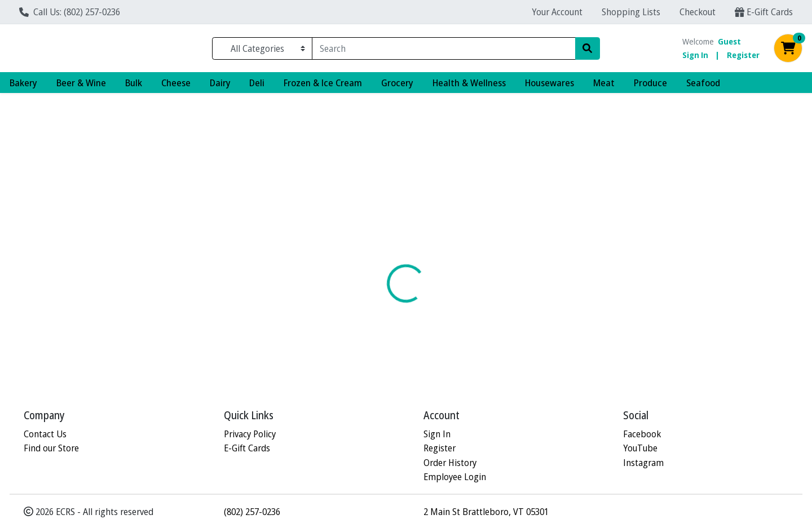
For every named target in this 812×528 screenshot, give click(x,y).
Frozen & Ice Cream (323, 87)
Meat (604, 87)
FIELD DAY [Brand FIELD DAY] (475, 316)
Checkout (698, 12)
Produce (650, 87)
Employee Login (455, 477)
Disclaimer (424, 228)
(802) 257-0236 (252, 511)
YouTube (640, 448)
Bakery (23, 87)
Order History (450, 462)
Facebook (642, 434)
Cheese (176, 87)
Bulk (134, 87)
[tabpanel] (575, 305)
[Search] (443, 51)
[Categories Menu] (262, 51)
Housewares (550, 87)
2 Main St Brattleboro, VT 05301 (486, 511)
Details (370, 228)
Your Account (557, 12)
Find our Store (51, 448)
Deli (257, 87)
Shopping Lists (631, 12)
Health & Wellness (469, 87)
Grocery (397, 87)
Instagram (643, 462)
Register (743, 57)
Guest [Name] (729, 43)
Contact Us (45, 434)
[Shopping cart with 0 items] (788, 51)
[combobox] (443, 51)
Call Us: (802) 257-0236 (70, 12)
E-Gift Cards (764, 12)
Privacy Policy (250, 434)
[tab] (370, 227)
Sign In (695, 57)
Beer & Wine (81, 87)
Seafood (703, 87)
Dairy (220, 87)
